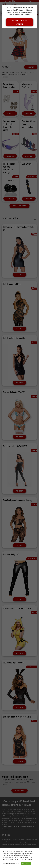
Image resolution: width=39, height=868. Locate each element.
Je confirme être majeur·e (19, 22)
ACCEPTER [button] (26, 863)
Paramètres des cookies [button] (11, 863)
